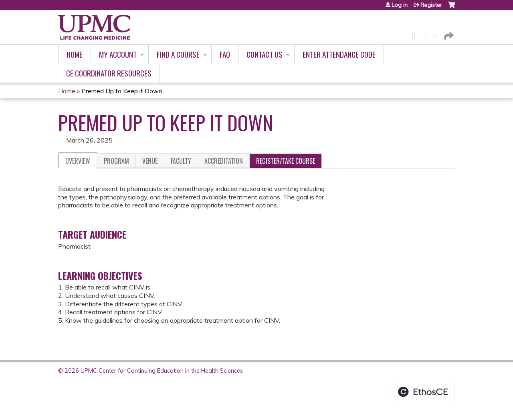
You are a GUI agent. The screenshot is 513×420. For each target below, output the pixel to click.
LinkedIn (437, 35)
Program (116, 161)
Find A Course (178, 54)
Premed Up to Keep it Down (122, 91)
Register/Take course (286, 161)
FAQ (225, 54)
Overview (78, 161)
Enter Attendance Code (339, 54)
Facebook (416, 35)
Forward (448, 35)
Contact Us (265, 54)
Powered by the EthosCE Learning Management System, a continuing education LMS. (423, 392)
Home (75, 54)
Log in (400, 5)
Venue (150, 161)
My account (118, 54)
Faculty (181, 161)
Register (431, 5)
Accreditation (224, 161)
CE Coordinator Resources (109, 73)
